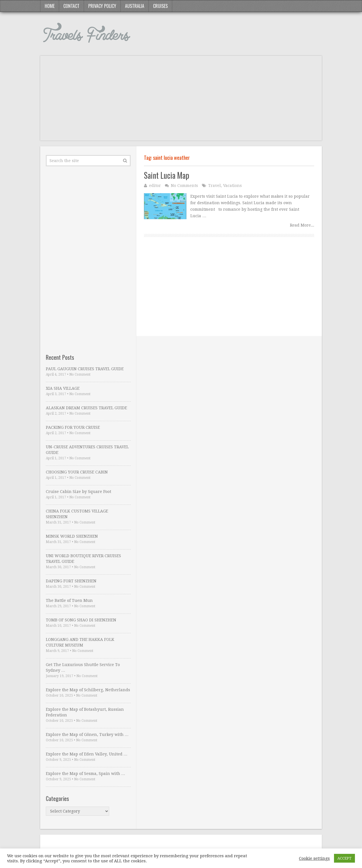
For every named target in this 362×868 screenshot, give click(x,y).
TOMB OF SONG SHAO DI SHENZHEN (81, 620)
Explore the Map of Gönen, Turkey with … (87, 735)
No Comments (184, 186)
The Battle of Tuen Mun (69, 600)
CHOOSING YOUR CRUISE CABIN (77, 472)
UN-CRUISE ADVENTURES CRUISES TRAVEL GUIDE (87, 450)
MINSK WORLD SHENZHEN (72, 536)
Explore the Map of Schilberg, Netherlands (88, 690)
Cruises (160, 6)
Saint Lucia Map (167, 175)
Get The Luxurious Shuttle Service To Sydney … (83, 667)
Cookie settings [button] (314, 858)
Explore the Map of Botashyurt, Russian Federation (85, 712)
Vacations (232, 186)
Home (50, 6)
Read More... (302, 225)
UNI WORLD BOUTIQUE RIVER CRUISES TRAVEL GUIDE (83, 559)
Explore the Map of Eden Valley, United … (87, 754)
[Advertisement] (181, 101)
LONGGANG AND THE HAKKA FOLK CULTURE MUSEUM (80, 642)
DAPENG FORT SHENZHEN (71, 581)
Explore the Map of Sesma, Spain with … (86, 774)
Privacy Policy (102, 6)
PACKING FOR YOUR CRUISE (73, 427)
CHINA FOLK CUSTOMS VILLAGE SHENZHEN (77, 514)
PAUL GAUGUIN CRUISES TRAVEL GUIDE (85, 369)
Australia (135, 6)
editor (155, 186)
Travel (215, 186)
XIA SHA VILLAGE (63, 388)
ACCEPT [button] (344, 858)
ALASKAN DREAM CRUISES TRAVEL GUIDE (86, 408)
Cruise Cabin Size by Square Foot (78, 492)
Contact (71, 6)
